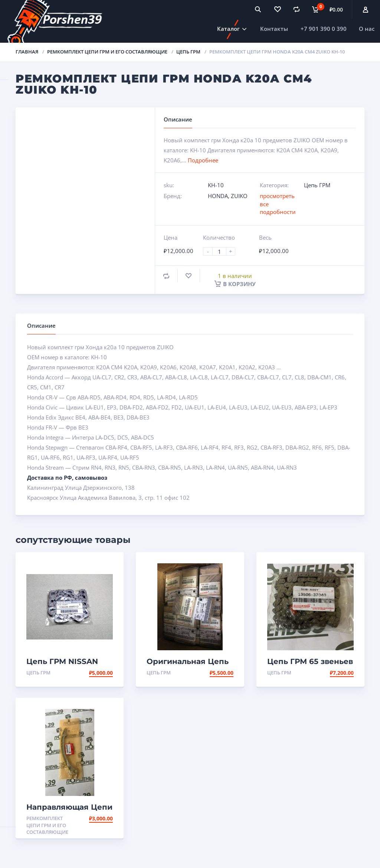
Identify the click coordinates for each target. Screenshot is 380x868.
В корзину (235, 284)
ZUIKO (239, 196)
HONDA (218, 196)
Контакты (274, 29)
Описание (41, 325)
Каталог (228, 29)
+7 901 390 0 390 (324, 29)
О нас (367, 29)
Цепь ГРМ (188, 52)
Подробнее (203, 160)
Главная (27, 52)
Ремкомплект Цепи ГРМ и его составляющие (107, 52)
